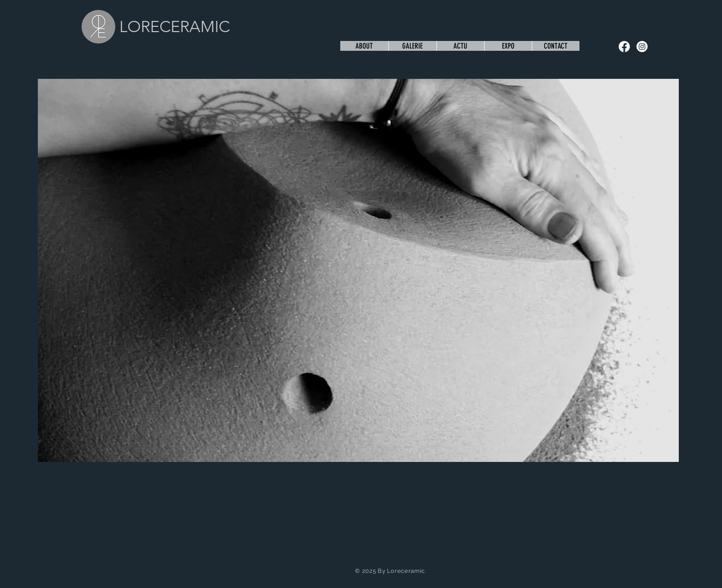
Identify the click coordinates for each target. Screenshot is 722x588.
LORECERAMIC (175, 27)
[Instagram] (642, 47)
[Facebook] (624, 47)
